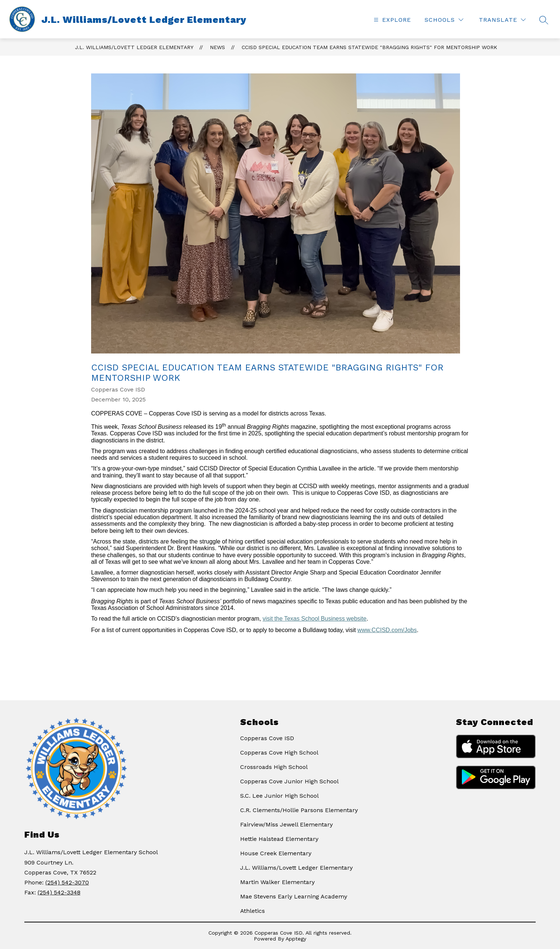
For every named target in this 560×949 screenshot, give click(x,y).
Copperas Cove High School (279, 753)
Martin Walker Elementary (277, 882)
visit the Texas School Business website (315, 619)
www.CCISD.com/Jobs (387, 630)
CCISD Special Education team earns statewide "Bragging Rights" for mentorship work (369, 47)
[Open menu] (391, 20)
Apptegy (296, 939)
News (217, 47)
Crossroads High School (274, 767)
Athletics (253, 911)
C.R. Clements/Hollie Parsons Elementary (299, 810)
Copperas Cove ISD (267, 738)
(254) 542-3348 (59, 892)
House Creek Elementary (276, 853)
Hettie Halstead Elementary (279, 839)
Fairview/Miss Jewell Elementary (286, 824)
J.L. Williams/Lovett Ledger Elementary (134, 47)
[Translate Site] (502, 20)
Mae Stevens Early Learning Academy (294, 896)
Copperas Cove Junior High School (289, 781)
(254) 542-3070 (67, 882)
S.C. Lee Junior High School (279, 796)
